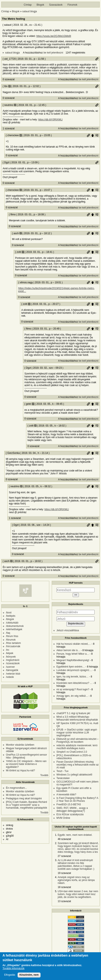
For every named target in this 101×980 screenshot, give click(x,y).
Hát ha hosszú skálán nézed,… (74, 644)
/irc (8, 650)
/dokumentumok (15, 626)
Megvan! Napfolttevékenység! (73, 660)
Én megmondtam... (16, 788)
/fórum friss (12, 636)
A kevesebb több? (66, 795)
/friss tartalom (13, 643)
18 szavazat (64, 887)
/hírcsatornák (13, 646)
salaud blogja (29, 11)
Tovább (44, 775)
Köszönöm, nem (29, 976)
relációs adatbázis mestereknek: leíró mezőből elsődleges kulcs (77, 747)
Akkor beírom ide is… (68, 650)
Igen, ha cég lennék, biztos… (73, 677)
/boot (9, 613)
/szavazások (13, 663)
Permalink (97, 59)
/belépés (11, 616)
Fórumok (72, 5)
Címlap (28, 5)
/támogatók (12, 670)
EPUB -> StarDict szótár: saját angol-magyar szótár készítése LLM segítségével (77, 733)
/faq (8, 633)
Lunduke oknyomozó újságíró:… (74, 670)
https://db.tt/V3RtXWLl (50, 120)
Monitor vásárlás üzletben (20, 745)
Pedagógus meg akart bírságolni (24, 798)
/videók (10, 677)
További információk (13, 970)
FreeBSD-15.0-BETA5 (69, 804)
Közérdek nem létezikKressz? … (74, 683)
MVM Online (63, 818)
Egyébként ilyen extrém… (71, 667)
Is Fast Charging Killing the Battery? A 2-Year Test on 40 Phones (77, 800)
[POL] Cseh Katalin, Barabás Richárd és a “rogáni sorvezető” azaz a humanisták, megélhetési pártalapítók (27, 805)
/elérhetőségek (14, 629)
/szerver (10, 667)
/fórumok (11, 640)
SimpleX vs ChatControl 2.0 (72, 752)
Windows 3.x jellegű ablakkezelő (74, 775)
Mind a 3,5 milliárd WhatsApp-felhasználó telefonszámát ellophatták (77, 718)
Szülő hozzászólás (93, 135)
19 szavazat (64, 873)
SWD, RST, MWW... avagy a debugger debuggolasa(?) (72, 809)
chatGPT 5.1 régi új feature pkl (73, 713)
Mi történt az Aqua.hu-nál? (20, 770)
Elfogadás (10, 977)
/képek (10, 653)
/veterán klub (13, 674)
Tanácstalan (63, 778)
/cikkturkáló (12, 623)
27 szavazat (64, 856)
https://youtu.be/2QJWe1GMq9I (54, 36)
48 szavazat (64, 839)
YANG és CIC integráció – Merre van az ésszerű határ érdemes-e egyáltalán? (26, 764)
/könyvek (11, 657)
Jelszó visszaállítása (68, 630)
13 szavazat (64, 901)
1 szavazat (9, 128)
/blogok (10, 619)
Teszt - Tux (63, 771)
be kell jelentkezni (53, 53)
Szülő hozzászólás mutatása (97, 135)
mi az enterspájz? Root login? (73, 689)
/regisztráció (13, 660)
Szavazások (56, 5)
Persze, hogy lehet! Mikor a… (73, 654)
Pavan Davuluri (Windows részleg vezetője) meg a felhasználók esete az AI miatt (78, 765)
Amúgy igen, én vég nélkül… (72, 696)
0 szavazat (9, 79)
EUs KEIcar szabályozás (70, 814)
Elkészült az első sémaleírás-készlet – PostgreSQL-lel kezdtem (78, 740)
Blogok (40, 5)
